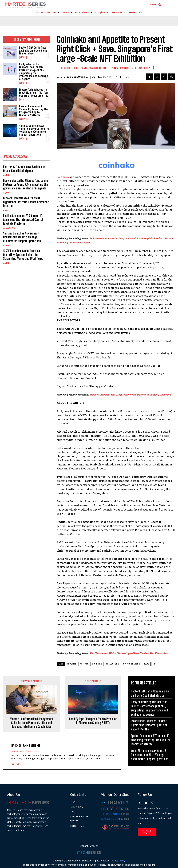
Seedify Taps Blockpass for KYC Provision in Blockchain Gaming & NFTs (93, 721)
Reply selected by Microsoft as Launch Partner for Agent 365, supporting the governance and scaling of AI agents (34, 72)
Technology (142, 68)
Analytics (25, 119)
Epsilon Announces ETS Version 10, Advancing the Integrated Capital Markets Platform (34, 111)
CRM (22, 100)
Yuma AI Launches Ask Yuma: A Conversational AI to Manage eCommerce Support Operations (34, 130)
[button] (156, 5)
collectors (112, 664)
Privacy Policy (118, 861)
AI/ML (23, 58)
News (146, 664)
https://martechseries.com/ (25, 751)
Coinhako (63, 177)
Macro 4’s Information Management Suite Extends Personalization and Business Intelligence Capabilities (32, 723)
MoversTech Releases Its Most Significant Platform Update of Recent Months (34, 92)
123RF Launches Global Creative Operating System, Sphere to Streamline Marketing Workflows (23, 255)
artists (84, 664)
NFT (155, 664)
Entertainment (121, 68)
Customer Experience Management (83, 68)
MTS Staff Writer (78, 77)
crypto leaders (131, 664)
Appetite (72, 664)
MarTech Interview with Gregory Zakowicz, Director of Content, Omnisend (130, 395)
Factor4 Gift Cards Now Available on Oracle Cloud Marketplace (33, 50)
